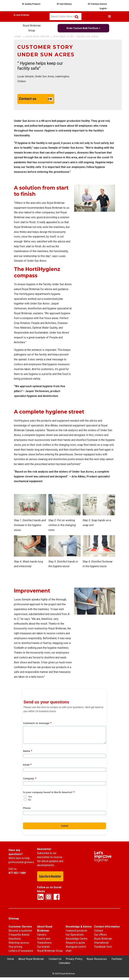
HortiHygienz (27, 294)
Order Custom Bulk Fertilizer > (83, 28)
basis (40, 677)
